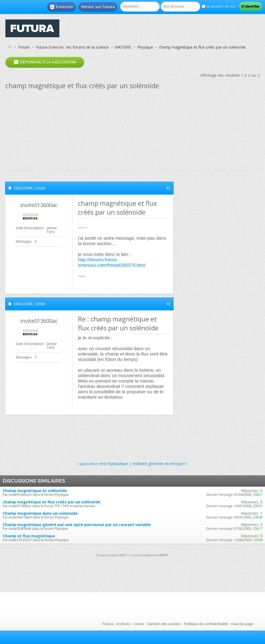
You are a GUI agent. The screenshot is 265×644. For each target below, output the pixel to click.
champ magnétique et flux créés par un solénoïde (52, 502)
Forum (24, 47)
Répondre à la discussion (45, 62)
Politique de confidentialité (206, 624)
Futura (108, 624)
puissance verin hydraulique (104, 464)
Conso (139, 624)
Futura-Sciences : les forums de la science (72, 47)
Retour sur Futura (98, 7)
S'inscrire (61, 7)
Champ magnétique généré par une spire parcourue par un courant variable (77, 525)
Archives (123, 624)
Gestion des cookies (164, 624)
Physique (145, 47)
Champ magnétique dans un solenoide (40, 513)
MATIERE (123, 47)
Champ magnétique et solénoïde (35, 491)
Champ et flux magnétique (29, 536)
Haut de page (242, 624)
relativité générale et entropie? (159, 464)
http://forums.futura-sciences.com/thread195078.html (112, 262)
